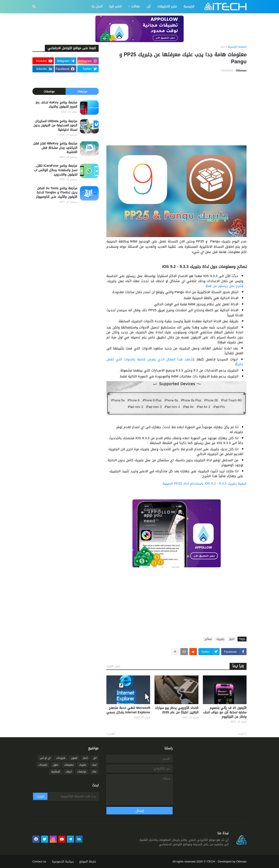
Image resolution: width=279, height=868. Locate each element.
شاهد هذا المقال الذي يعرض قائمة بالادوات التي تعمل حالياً (175, 362)
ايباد (94, 765)
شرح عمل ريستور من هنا (224, 286)
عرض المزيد (113, 666)
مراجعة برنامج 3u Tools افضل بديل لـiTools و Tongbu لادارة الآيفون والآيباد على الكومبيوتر (57, 193)
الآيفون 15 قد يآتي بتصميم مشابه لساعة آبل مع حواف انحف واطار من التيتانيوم (225, 712)
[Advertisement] (176, 109)
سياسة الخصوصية (63, 861)
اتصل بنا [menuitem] (97, 7)
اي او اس (45, 758)
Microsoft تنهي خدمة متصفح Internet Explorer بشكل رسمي (128, 710)
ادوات (69, 772)
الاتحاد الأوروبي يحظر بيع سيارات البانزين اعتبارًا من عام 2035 (177, 710)
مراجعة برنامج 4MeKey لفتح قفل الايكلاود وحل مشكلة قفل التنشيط (55, 148)
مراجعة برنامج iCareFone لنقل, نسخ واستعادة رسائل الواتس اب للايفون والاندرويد (56, 170)
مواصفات (49, 91)
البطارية (56, 772)
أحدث (241, 734)
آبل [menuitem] (149, 7)
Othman (241, 861)
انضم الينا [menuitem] (115, 7)
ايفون (74, 758)
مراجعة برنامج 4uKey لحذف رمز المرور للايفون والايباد (56, 105)
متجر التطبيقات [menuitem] (167, 7)
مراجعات (82, 91)
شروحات (61, 758)
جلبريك (220, 639)
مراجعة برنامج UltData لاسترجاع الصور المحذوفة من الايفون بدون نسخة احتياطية (55, 126)
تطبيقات (69, 765)
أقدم (112, 734)
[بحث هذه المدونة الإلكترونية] (73, 796)
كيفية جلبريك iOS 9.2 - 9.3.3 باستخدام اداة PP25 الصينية (205, 484)
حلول (56, 765)
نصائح (208, 639)
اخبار (223, 47)
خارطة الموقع (88, 861)
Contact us (39, 861)
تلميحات (43, 765)
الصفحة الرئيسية (237, 47)
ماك (94, 772)
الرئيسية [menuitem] (189, 7)
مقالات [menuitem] (136, 7)
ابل (95, 758)
